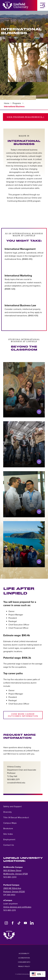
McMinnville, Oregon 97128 (15, 874)
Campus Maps (10, 823)
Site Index (8, 834)
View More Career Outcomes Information (23, 715)
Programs (17, 103)
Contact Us (9, 845)
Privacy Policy (24, 966)
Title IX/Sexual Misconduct (16, 818)
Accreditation (24, 958)
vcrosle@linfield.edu (16, 783)
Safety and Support (13, 807)
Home (7, 103)
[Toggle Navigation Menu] (43, 5)
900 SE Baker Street (12, 871)
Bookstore (8, 829)
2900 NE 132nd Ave (12, 888)
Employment (9, 840)
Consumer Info (24, 962)
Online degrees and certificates (17, 907)
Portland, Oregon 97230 (14, 892)
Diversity (8, 812)
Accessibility (24, 953)
